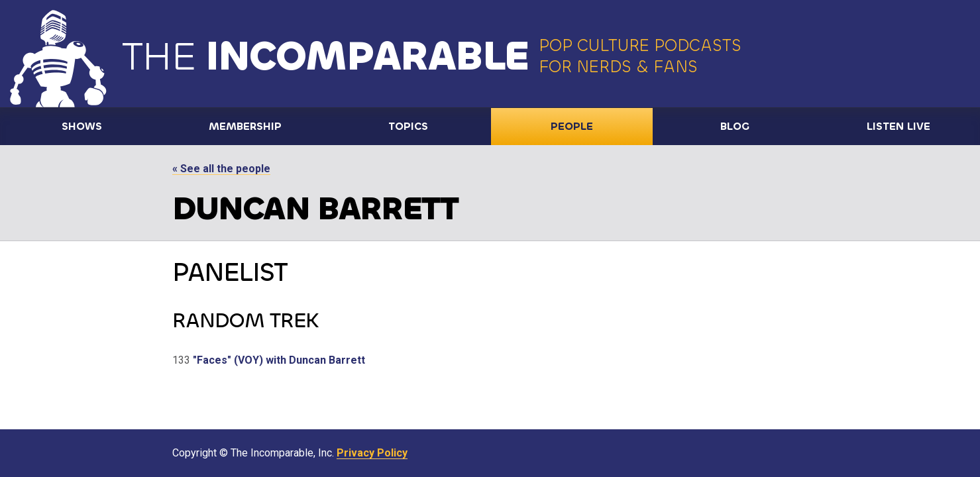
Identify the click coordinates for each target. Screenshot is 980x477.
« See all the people (221, 169)
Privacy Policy (372, 453)
